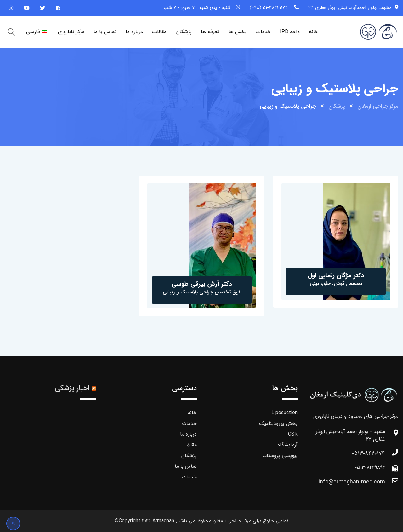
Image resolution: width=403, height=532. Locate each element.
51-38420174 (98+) (269, 8)
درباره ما (134, 32)
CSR (293, 434)
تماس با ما (105, 32)
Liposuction (284, 413)
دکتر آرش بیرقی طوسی (202, 284)
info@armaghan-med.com (352, 482)
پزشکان (184, 32)
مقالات (159, 32)
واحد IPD (290, 32)
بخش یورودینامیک (278, 423)
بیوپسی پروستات (280, 456)
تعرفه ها (210, 32)
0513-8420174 (368, 454)
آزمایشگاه (288, 445)
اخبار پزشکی (72, 388)
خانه (313, 32)
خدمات (263, 32)
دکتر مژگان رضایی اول (336, 275)
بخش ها (237, 32)
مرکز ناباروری (71, 32)
